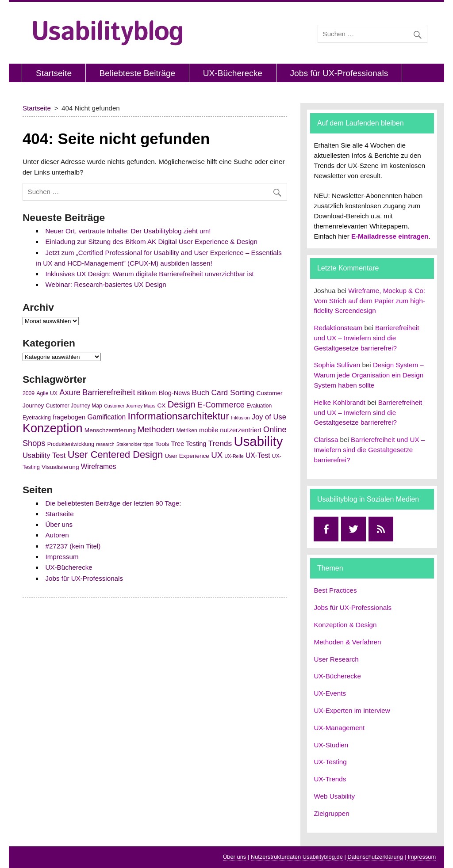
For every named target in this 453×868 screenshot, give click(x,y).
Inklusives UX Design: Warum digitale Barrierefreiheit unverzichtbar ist (149, 274)
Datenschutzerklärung (375, 857)
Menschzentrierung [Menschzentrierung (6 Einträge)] (110, 430)
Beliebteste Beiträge (138, 73)
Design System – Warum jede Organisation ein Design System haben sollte (369, 375)
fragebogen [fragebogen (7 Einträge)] (69, 417)
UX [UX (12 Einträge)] (217, 455)
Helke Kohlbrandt (340, 402)
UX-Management (339, 728)
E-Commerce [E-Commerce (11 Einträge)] (221, 405)
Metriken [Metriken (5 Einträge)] (187, 430)
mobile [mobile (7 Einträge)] (209, 430)
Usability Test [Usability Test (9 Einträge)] (44, 455)
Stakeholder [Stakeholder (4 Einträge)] (129, 444)
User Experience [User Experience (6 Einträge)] (187, 456)
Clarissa (326, 440)
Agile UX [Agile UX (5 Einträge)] (47, 393)
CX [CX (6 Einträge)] (161, 405)
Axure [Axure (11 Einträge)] (70, 392)
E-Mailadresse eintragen (390, 236)
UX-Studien (331, 745)
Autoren (57, 535)
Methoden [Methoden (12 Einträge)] (156, 429)
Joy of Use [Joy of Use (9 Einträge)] (269, 417)
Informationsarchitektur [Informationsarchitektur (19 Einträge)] (178, 416)
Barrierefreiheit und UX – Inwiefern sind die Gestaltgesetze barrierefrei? (366, 338)
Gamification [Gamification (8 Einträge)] (106, 417)
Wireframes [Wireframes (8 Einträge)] (99, 466)
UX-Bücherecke (233, 73)
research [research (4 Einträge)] (105, 444)
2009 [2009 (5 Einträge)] (29, 393)
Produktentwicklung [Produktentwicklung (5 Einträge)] (71, 444)
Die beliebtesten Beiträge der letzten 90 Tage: (113, 503)
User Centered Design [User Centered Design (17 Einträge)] (115, 455)
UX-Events (330, 693)
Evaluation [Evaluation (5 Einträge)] (259, 406)
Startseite (54, 73)
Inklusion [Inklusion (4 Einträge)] (240, 418)
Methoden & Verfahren (347, 642)
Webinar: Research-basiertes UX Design (106, 284)
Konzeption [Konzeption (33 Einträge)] (53, 428)
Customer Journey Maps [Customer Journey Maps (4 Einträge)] (130, 406)
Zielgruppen (331, 813)
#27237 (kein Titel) (73, 546)
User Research (336, 659)
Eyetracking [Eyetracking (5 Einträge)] (37, 418)
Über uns (59, 524)
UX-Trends (330, 779)
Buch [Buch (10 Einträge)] (201, 392)
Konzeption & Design (345, 625)
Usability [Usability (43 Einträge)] (258, 441)
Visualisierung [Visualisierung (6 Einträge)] (60, 467)
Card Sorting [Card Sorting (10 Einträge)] (233, 392)
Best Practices (335, 590)
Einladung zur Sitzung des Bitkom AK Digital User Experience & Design (151, 242)
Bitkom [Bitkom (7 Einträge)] (147, 393)
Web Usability (334, 796)
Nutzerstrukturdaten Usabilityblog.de (297, 857)
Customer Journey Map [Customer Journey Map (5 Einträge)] (74, 406)
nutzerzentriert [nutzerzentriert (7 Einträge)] (240, 430)
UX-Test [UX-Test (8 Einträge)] (258, 455)
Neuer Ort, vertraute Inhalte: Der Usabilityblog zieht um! (128, 231)
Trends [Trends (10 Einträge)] (220, 443)
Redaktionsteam (338, 328)
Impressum (62, 557)
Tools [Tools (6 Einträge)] (162, 444)
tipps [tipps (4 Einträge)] (148, 444)
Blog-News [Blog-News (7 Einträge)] (175, 393)
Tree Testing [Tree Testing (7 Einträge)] (189, 444)
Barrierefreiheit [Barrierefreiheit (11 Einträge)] (109, 392)
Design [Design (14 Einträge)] (182, 404)
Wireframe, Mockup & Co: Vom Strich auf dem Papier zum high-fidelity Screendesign (369, 301)
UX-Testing (330, 762)
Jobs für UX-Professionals (339, 73)
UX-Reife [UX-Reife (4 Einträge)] (234, 456)
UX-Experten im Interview (352, 710)
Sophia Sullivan (337, 365)
